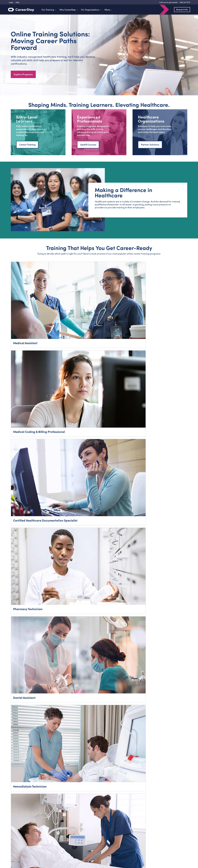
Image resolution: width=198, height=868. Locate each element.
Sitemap (118, 837)
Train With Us (57, 832)
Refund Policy (146, 853)
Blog (84, 826)
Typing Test (119, 826)
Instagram (34, 853)
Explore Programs (23, 75)
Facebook (18, 853)
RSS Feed (50, 854)
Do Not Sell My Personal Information (169, 853)
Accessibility (133, 853)
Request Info (180, 9)
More (107, 10)
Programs (55, 826)
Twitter (26, 853)
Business (55, 837)
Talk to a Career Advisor (99, 675)
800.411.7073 (22, 826)
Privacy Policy (108, 853)
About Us (87, 832)
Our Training (48, 10)
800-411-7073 (172, 777)
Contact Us (88, 837)
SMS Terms (160, 770)
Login (19, 832)
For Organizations (90, 10)
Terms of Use (121, 853)
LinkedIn (42, 853)
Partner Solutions (150, 146)
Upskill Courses (88, 146)
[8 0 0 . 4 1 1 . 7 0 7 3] (185, 2)
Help (116, 832)
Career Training (27, 146)
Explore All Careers (99, 404)
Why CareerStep (68, 10)
